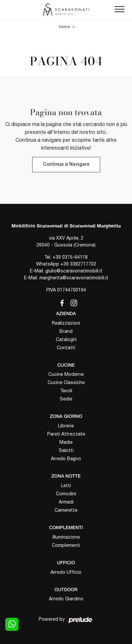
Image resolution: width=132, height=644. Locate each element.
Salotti (66, 450)
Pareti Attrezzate (66, 434)
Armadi (66, 502)
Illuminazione (66, 537)
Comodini (66, 494)
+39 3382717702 (78, 264)
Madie (66, 442)
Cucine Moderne (66, 374)
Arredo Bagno (66, 459)
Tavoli (66, 391)
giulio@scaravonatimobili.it (74, 271)
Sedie (66, 399)
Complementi (66, 545)
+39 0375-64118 (70, 257)
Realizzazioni (66, 323)
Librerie (66, 426)
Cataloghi (66, 339)
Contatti (66, 348)
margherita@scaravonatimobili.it (74, 278)
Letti (66, 485)
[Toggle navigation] (120, 10)
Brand (66, 331)
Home (64, 27)
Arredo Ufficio (66, 572)
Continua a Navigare (66, 165)
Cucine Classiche (66, 382)
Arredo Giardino (66, 599)
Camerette (66, 510)
